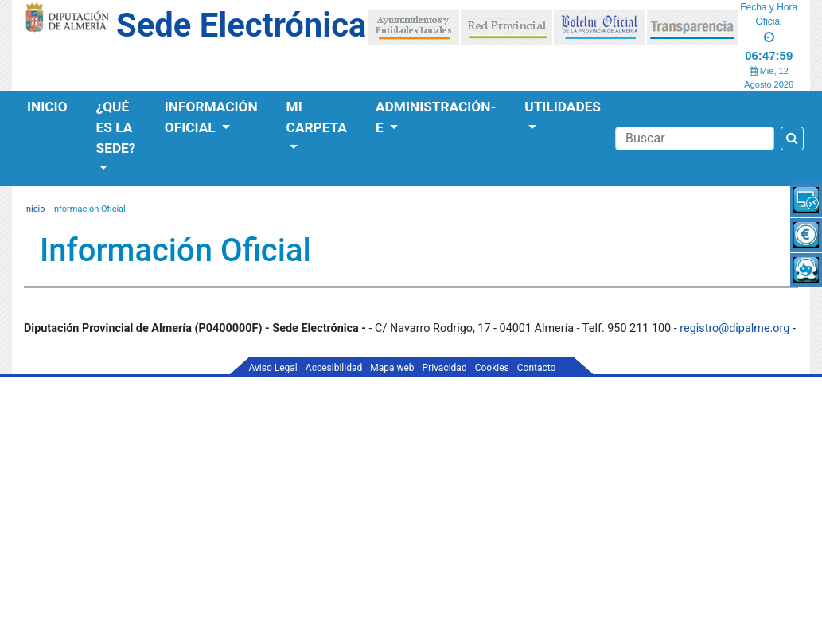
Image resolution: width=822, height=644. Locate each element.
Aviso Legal (273, 368)
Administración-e (436, 117)
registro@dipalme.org (734, 328)
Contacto (537, 368)
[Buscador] (695, 139)
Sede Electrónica (241, 25)
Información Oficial (211, 117)
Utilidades (563, 107)
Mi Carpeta (317, 117)
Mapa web (392, 368)
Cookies (492, 368)
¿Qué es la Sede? (116, 127)
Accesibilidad (334, 368)
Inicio (47, 107)
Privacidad (445, 368)
